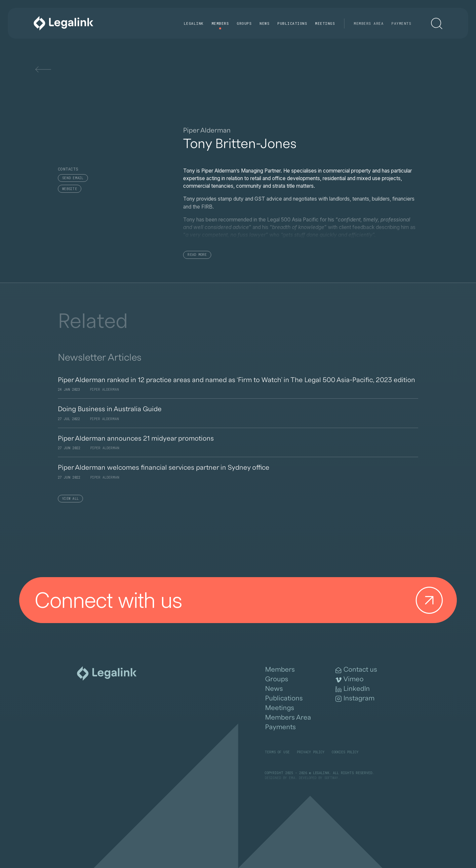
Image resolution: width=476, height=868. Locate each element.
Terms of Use (277, 752)
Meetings (325, 23)
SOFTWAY (331, 778)
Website (70, 189)
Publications (292, 23)
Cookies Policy (345, 752)
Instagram (355, 698)
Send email (73, 178)
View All (70, 499)
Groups (244, 23)
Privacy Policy (311, 752)
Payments (401, 23)
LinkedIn (353, 689)
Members (220, 23)
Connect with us (242, 600)
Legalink (194, 23)
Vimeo (350, 679)
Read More (197, 255)
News (264, 23)
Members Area (369, 23)
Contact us (356, 670)
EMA (292, 778)
